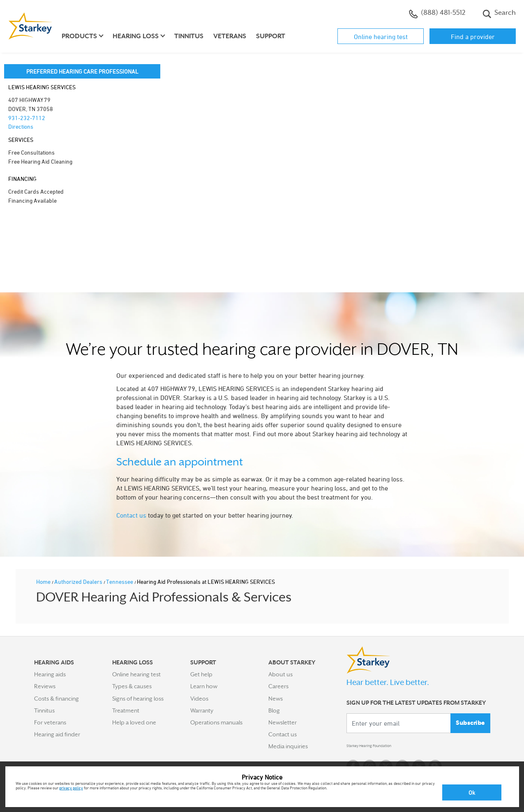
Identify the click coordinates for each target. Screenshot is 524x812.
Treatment (126, 710)
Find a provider (473, 37)
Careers (278, 686)
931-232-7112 (27, 118)
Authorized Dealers (79, 582)
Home (44, 582)
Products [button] (79, 36)
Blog (274, 710)
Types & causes (132, 686)
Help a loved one (134, 722)
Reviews (45, 686)
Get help (201, 674)
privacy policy (71, 788)
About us (280, 674)
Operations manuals (216, 722)
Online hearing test (381, 37)
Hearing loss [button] (136, 36)
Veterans (230, 36)
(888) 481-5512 (437, 14)
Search (499, 14)
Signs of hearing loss (138, 699)
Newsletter (283, 722)
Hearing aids (50, 674)
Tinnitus (189, 36)
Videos (199, 699)
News (276, 699)
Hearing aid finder (57, 734)
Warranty (202, 710)
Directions (21, 126)
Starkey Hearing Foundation (382, 748)
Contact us (131, 515)
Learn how (204, 686)
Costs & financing (57, 699)
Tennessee (120, 582)
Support (271, 36)
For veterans (50, 722)
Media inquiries (288, 746)
